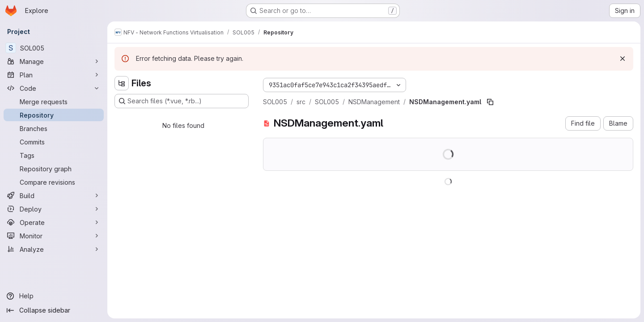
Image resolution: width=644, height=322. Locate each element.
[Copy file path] (490, 102)
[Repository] (54, 115)
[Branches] (54, 128)
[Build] (54, 195)
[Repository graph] (54, 169)
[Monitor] (54, 236)
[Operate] (54, 222)
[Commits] (54, 142)
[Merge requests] (54, 102)
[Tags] (54, 155)
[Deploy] (54, 209)
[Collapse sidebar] (54, 310)
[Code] (54, 88)
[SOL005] (54, 48)
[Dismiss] (623, 59)
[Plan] (54, 75)
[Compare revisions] (54, 182)
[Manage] (54, 61)
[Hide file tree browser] (122, 83)
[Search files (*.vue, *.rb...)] (182, 101)
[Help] (54, 296)
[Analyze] (54, 249)
